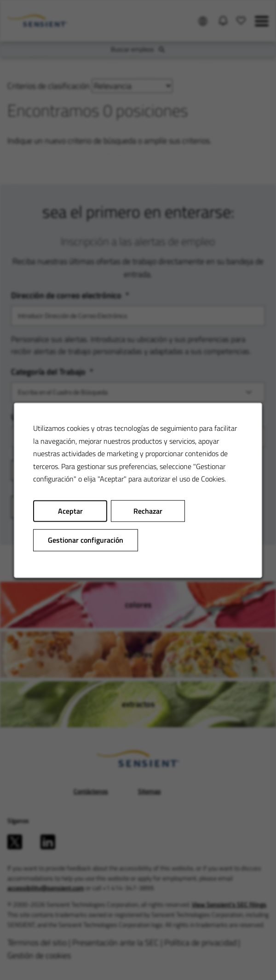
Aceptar (71, 512)
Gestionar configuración (86, 541)
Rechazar (148, 512)
